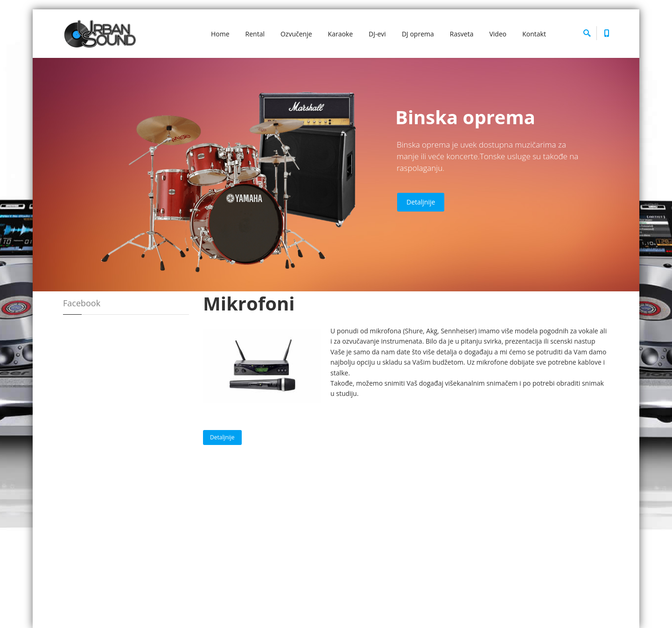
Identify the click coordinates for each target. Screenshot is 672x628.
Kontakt (534, 34)
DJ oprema (418, 34)
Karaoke (341, 34)
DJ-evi (377, 34)
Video (498, 34)
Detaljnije (421, 202)
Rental (255, 34)
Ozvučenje (296, 34)
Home (220, 34)
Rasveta (462, 34)
